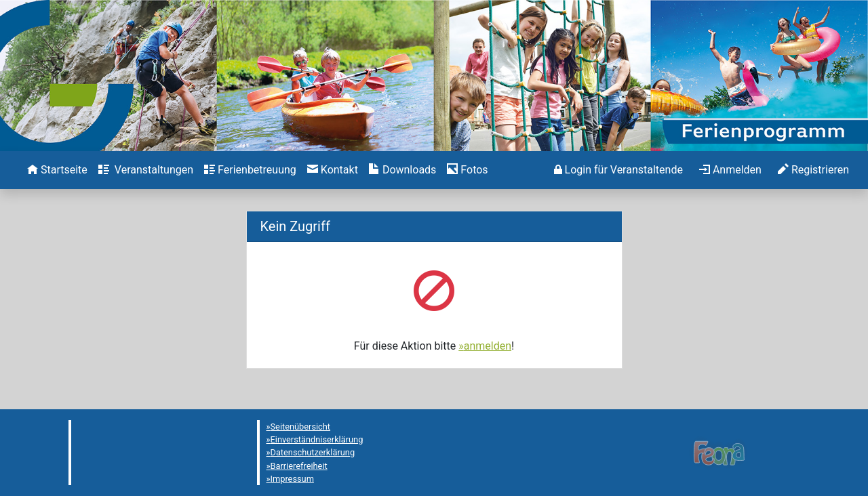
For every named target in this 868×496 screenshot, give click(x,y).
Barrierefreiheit (299, 466)
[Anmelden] (618, 170)
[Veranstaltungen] (146, 170)
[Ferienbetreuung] (250, 170)
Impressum (292, 479)
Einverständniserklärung (317, 439)
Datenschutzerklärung (313, 452)
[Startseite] (57, 170)
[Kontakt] (333, 170)
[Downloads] (402, 170)
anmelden (488, 346)
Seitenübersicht (301, 427)
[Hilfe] (467, 170)
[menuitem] (57, 170)
